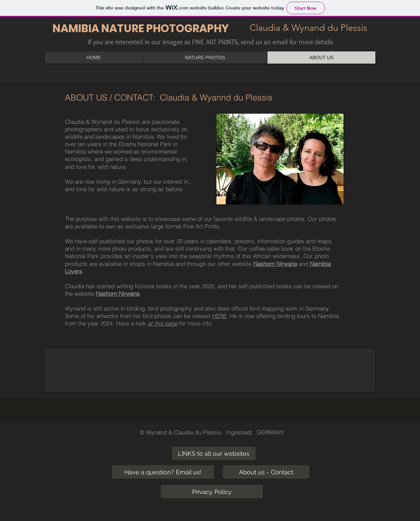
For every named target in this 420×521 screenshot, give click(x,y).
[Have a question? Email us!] (163, 472)
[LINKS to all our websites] (214, 453)
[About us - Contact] (266, 472)
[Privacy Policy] (212, 492)
